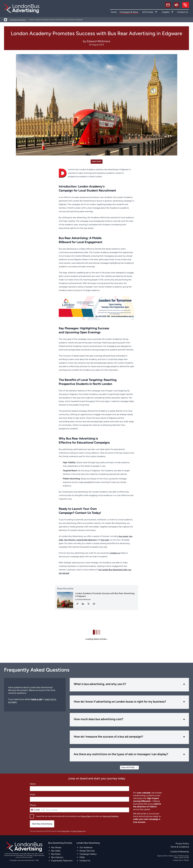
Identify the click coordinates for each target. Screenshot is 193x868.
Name (33, 784)
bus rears (105, 540)
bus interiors (70, 540)
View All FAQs (129, 768)
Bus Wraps (56, 847)
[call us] (186, 5)
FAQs (82, 857)
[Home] (6, 20)
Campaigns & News (129, 12)
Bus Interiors (57, 857)
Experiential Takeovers (62, 861)
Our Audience (86, 847)
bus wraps (124, 536)
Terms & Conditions (180, 847)
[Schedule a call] (176, 5)
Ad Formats (148, 12)
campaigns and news (18, 20)
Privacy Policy (86, 816)
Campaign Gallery (88, 854)
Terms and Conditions (111, 816)
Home (114, 12)
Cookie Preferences (180, 852)
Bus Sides (56, 851)
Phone (33, 805)
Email (32, 794)
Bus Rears (56, 854)
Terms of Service (77, 831)
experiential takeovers (87, 540)
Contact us (115, 553)
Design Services (87, 851)
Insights (166, 12)
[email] (168, 5)
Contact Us (183, 12)
